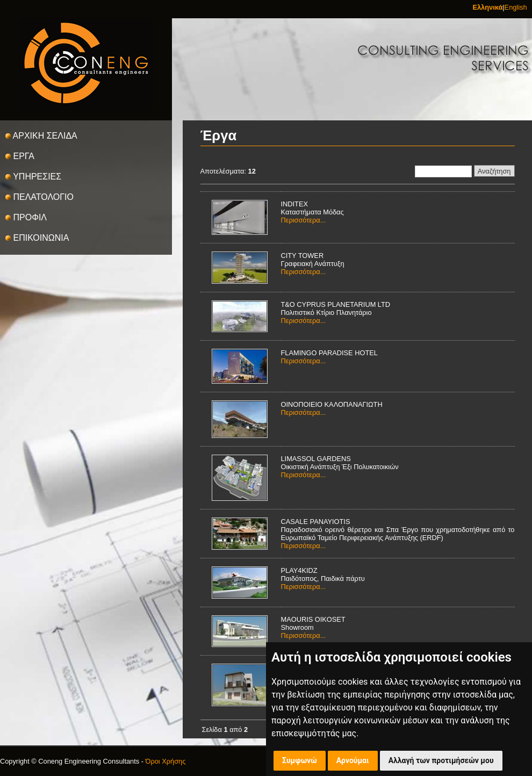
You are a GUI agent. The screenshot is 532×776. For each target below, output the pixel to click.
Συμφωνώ (300, 760)
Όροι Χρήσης (166, 761)
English (516, 7)
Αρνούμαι (353, 760)
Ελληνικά (487, 7)
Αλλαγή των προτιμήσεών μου (441, 760)
